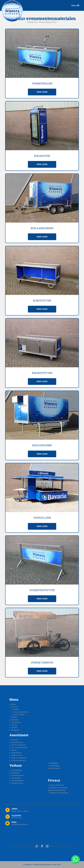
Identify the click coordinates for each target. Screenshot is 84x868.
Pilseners (15, 740)
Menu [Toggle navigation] (75, 5)
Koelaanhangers (18, 775)
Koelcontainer (55, 768)
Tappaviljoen (16, 778)
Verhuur (14, 725)
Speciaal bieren (17, 742)
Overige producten (18, 760)
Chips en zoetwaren (19, 758)
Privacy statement (57, 785)
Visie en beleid (19, 715)
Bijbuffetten (54, 763)
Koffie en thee (17, 755)
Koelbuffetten (55, 766)
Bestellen (15, 720)
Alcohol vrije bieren (19, 745)
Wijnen (14, 750)
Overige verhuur (17, 783)
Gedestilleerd (16, 753)
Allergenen (15, 730)
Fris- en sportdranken (19, 748)
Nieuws (14, 717)
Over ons (15, 707)
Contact (14, 727)
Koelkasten (16, 773)
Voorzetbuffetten (18, 781)
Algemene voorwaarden (59, 793)
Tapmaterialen (17, 770)
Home (14, 704)
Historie (16, 709)
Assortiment (16, 722)
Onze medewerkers (21, 712)
